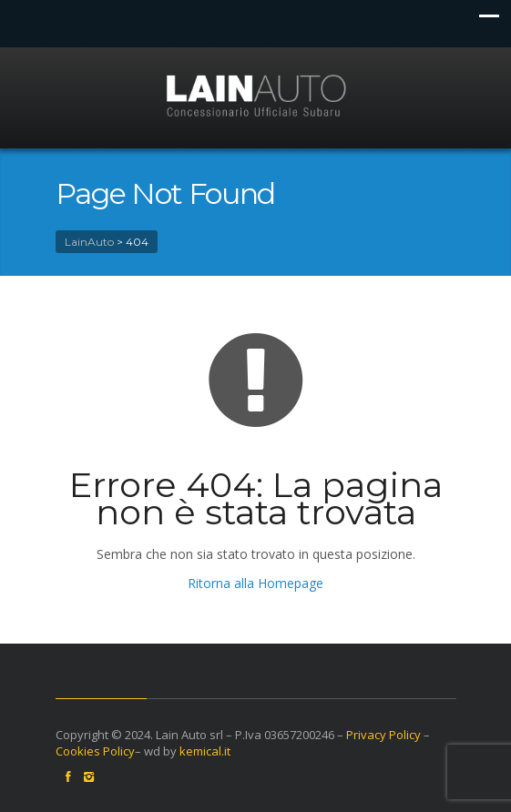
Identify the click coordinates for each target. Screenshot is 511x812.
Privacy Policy (383, 735)
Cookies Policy (95, 751)
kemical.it (205, 751)
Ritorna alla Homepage (255, 583)
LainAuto (89, 242)
